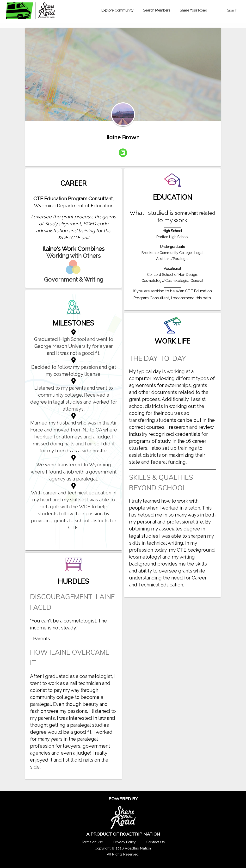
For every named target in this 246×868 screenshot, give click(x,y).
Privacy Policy (125, 842)
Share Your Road (193, 10)
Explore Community (117, 10)
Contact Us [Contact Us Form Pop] (155, 842)
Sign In (232, 10)
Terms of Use (92, 842)
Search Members (157, 10)
